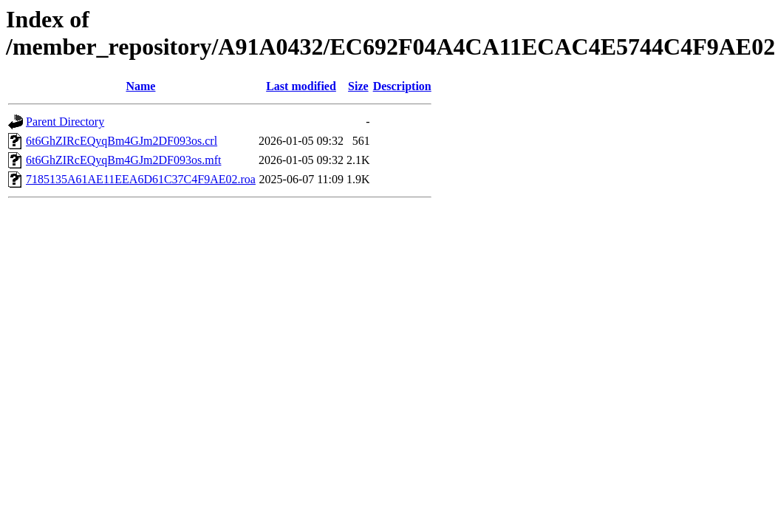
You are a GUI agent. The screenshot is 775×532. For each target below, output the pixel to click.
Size (358, 86)
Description (402, 86)
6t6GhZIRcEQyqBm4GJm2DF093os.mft (123, 160)
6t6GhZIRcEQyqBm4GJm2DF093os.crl (122, 141)
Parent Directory (65, 122)
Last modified (301, 86)
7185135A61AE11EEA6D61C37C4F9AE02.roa (141, 179)
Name (140, 86)
